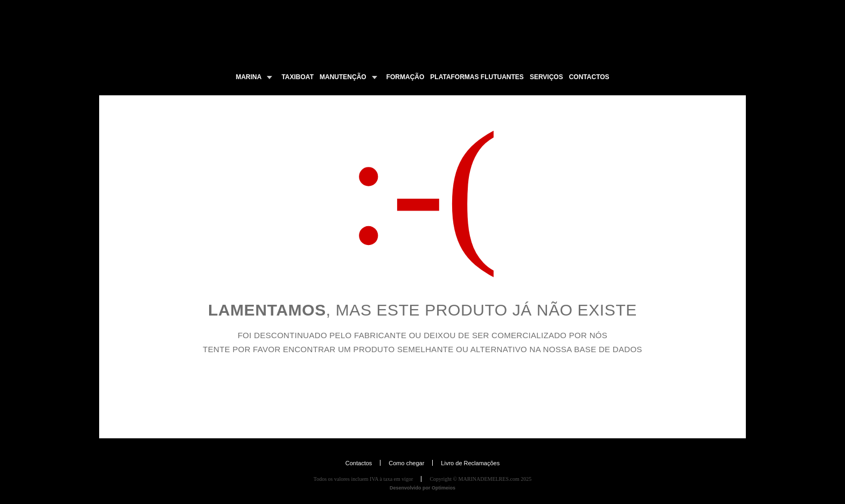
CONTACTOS (589, 77)
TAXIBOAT (297, 77)
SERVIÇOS (546, 77)
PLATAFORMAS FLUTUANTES (477, 77)
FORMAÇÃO (406, 77)
